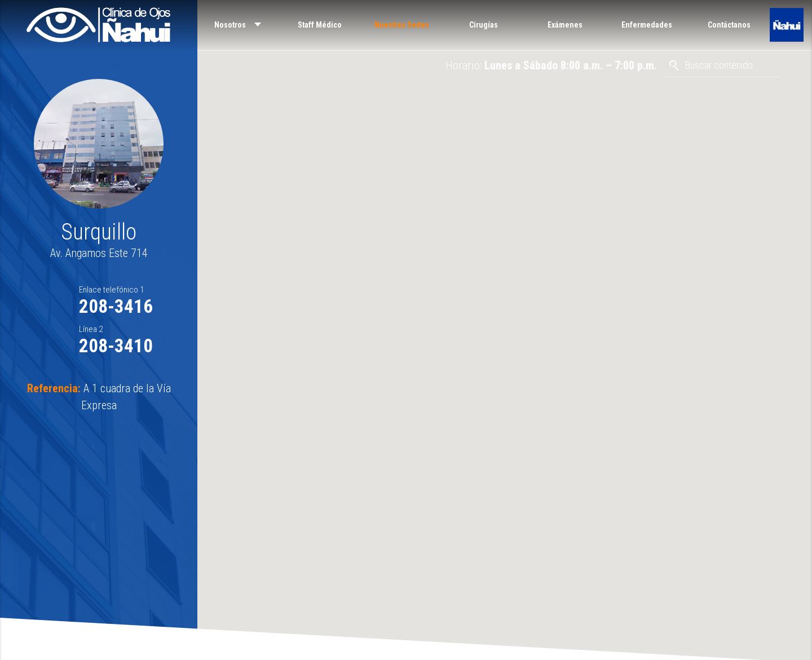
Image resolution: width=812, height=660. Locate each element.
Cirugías (484, 25)
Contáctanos (729, 25)
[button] (505, 324)
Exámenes (565, 25)
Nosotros (230, 25)
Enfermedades (647, 25)
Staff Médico (320, 25)
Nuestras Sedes (402, 25)
